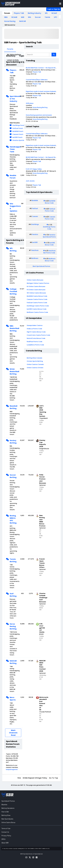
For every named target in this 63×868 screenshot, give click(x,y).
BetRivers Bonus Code (50, 260)
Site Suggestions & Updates (13, 207)
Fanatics (35, 234)
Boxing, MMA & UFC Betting (13, 519)
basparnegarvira (12, 769)
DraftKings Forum (19, 125)
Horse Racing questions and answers (39, 115)
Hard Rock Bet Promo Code (49, 252)
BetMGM (35, 201)
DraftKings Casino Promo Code (38, 306)
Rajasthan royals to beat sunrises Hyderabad (42, 91)
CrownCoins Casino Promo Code (38, 335)
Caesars (35, 216)
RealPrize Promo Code (35, 342)
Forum (7, 13)
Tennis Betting (13, 560)
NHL (30, 17)
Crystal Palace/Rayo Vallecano (37, 80)
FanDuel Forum (18, 128)
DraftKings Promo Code (49, 228)
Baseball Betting (13, 407)
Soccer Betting (13, 476)
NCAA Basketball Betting (13, 371)
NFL (46, 13)
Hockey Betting (13, 442)
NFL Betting (13, 250)
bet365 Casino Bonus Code (37, 309)
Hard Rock (35, 250)
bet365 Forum (17, 137)
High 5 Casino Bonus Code (36, 332)
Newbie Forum (13, 177)
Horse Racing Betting (13, 626)
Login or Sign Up (54, 9)
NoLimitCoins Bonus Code (36, 338)
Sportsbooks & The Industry (13, 99)
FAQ (19, 778)
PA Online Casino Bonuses (36, 290)
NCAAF (54, 13)
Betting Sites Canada (34, 358)
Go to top (53, 778)
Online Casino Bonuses (35, 280)
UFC (56, 17)
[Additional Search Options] (50, 55)
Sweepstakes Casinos (35, 325)
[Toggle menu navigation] (60, 4)
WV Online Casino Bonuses (36, 293)
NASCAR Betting (13, 662)
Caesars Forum (18, 134)
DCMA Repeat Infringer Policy (35, 778)
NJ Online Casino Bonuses (36, 286)
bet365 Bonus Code (50, 244)
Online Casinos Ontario (35, 368)
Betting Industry (34, 13)
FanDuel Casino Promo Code (37, 303)
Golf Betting (13, 595)
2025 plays (30, 103)
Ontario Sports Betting (35, 361)
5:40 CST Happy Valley (34, 169)
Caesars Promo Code (50, 218)
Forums (10, 49)
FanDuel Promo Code (50, 210)
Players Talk (19, 13)
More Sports (13, 699)
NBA (6, 17)
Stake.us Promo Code (34, 329)
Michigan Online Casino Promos (38, 283)
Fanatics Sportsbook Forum (22, 140)
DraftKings (35, 224)
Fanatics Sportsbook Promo (49, 236)
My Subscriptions (14, 55)
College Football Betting (13, 291)
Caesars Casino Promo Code (37, 299)
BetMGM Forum (18, 131)
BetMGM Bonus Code (50, 202)
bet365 (35, 242)
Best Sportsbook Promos (41, 266)
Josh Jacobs (30, 181)
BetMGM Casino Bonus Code (37, 296)
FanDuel (35, 208)
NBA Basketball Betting (13, 328)
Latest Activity (13, 60)
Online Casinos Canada (35, 364)
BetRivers (35, 258)
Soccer (38, 17)
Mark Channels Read (13, 733)
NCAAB (14, 17)
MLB (23, 17)
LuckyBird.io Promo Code (35, 345)
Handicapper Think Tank (13, 149)
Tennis (47, 17)
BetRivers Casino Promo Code (37, 312)
